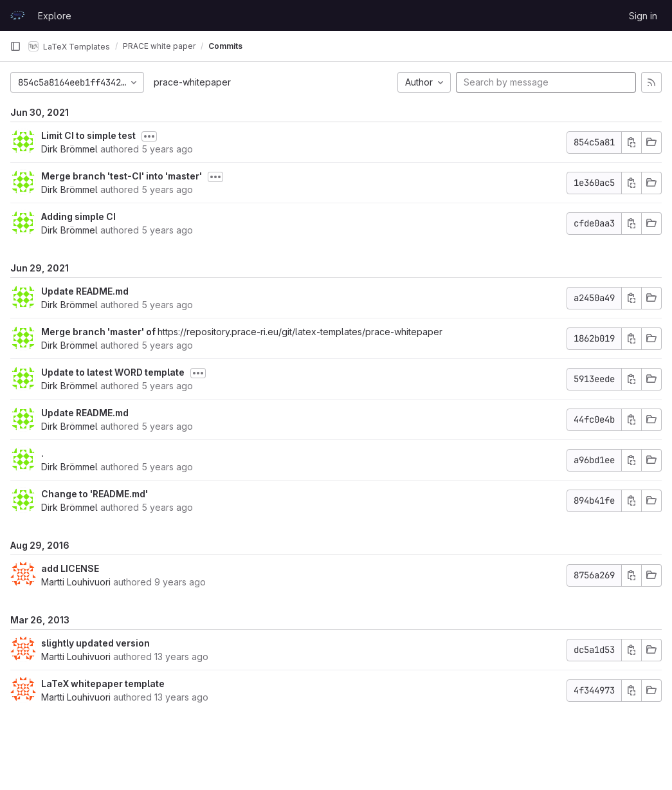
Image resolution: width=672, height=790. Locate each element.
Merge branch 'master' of (99, 332)
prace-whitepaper (192, 82)
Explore (55, 16)
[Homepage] (17, 15)
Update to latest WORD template (113, 372)
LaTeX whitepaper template (103, 684)
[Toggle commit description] (149, 136)
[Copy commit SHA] (631, 142)
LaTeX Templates (69, 46)
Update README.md (85, 291)
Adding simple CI (78, 216)
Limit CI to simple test (88, 135)
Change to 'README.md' (95, 494)
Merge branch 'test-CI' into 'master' (122, 176)
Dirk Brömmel (69, 149)
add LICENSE (70, 568)
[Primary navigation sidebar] (15, 46)
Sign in (643, 16)
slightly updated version (95, 643)
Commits (225, 46)
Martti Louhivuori (76, 582)
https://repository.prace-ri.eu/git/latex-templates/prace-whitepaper (300, 332)
